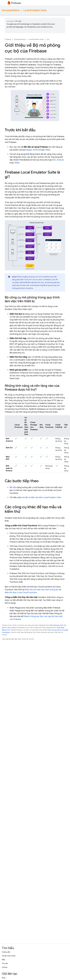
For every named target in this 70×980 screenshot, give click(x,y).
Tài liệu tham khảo (9, 956)
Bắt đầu (13, 487)
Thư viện (5, 963)
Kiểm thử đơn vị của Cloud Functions (21, 593)
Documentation (11, 10)
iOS (54, 160)
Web (47, 150)
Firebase (8, 39)
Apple (29, 150)
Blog (4, 978)
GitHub (5, 967)
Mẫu (4, 960)
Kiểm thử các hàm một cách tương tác (42, 590)
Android (36, 150)
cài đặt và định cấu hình (41, 497)
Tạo (48, 39)
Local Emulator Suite (35, 10)
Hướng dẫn (6, 952)
